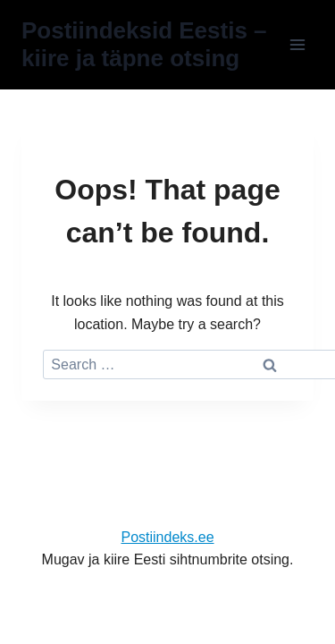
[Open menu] (297, 44)
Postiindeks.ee (167, 537)
